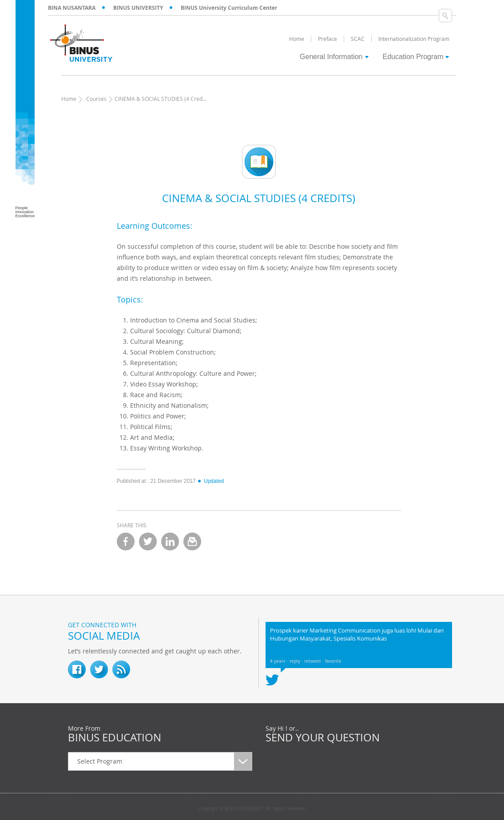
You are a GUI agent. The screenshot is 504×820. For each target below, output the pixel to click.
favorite (333, 661)
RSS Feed (121, 669)
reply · (297, 661)
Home (69, 99)
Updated (210, 481)
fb (77, 669)
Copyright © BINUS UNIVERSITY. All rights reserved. (252, 809)
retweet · (315, 661)
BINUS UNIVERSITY (138, 8)
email (192, 541)
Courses (96, 99)
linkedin (170, 541)
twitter (148, 541)
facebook (126, 541)
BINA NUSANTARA (72, 8)
